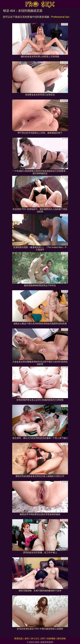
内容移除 (51, 639)
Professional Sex (60, 17)
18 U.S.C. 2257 (38, 639)
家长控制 (61, 639)
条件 (27, 639)
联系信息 (19, 639)
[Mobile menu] (3, 4)
